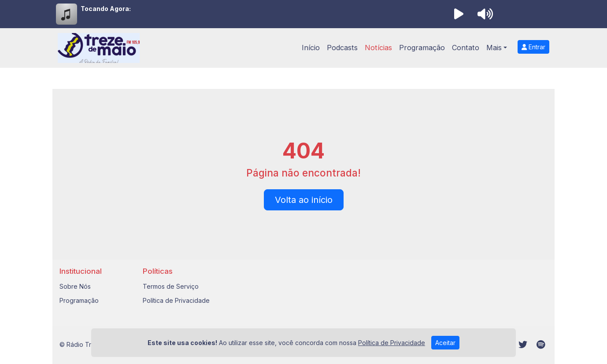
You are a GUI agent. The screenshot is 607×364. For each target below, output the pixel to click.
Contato (466, 48)
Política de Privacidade (176, 300)
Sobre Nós (75, 286)
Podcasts (342, 48)
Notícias (378, 48)
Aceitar (445, 344)
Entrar (533, 47)
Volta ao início (304, 200)
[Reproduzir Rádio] (459, 14)
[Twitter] (523, 345)
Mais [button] (494, 48)
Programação (422, 48)
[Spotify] (541, 345)
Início (311, 48)
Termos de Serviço (171, 286)
